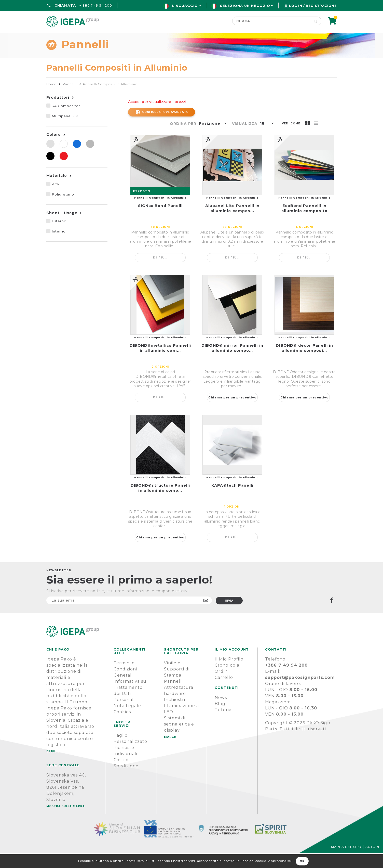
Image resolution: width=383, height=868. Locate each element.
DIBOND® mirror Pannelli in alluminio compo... (232, 363)
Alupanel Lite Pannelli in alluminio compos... (232, 223)
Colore (54, 149)
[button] (212, 139)
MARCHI (171, 752)
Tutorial (224, 725)
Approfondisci (280, 861)
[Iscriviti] (129, 615)
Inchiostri (175, 714)
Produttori (58, 112)
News (221, 712)
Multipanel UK (65, 131)
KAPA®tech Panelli (232, 500)
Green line (161, 37)
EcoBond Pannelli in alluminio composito (304, 223)
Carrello (224, 692)
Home (54, 37)
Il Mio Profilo (229, 674)
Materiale (57, 190)
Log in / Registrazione (313, 6)
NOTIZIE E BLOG (242, 37)
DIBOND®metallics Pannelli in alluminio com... (160, 363)
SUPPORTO (291, 37)
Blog (220, 718)
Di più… (160, 272)
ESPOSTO (142, 206)
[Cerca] (271, 21)
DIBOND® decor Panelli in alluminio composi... (304, 363)
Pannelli (173, 696)
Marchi (199, 37)
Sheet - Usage (62, 228)
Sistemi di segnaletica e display (179, 739)
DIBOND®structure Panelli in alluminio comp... (160, 503)
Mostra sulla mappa (66, 821)
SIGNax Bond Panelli (160, 221)
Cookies (122, 727)
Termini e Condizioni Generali (125, 684)
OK (302, 861)
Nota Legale (127, 721)
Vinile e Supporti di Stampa (177, 684)
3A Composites (66, 121)
